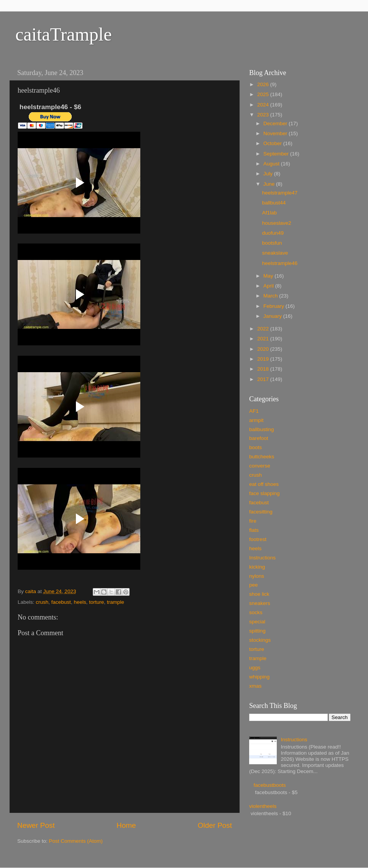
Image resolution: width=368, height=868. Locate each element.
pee (254, 585)
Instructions (262, 558)
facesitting (261, 512)
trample (116, 602)
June (270, 184)
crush (42, 602)
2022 (264, 329)
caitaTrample (63, 34)
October (273, 143)
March (271, 296)
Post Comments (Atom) (76, 841)
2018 (264, 369)
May (269, 276)
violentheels (263, 806)
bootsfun (272, 243)
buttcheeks (262, 457)
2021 (264, 339)
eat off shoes (264, 484)
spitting (257, 631)
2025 (264, 94)
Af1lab (269, 213)
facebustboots (269, 785)
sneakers (260, 603)
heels (80, 602)
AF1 (254, 411)
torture (96, 602)
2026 (264, 84)
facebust (61, 602)
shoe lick (259, 594)
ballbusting (262, 429)
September (277, 154)
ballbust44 (274, 203)
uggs (255, 668)
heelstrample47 (280, 193)
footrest (258, 539)
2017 (264, 379)
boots (255, 447)
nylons (257, 576)
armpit (256, 420)
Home (126, 825)
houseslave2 (277, 223)
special (257, 622)
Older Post (215, 825)
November (276, 133)
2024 (264, 105)
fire (253, 521)
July (269, 174)
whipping (259, 677)
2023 (264, 115)
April (269, 286)
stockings (260, 640)
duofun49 (273, 233)
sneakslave (275, 253)
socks (256, 612)
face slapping (264, 493)
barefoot (259, 438)
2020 (264, 349)
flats (254, 530)
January (273, 316)
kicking (257, 567)
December (276, 123)
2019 (264, 359)
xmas (255, 686)
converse (260, 466)
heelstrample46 (280, 263)
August (272, 164)
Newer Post (36, 825)
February (274, 306)
